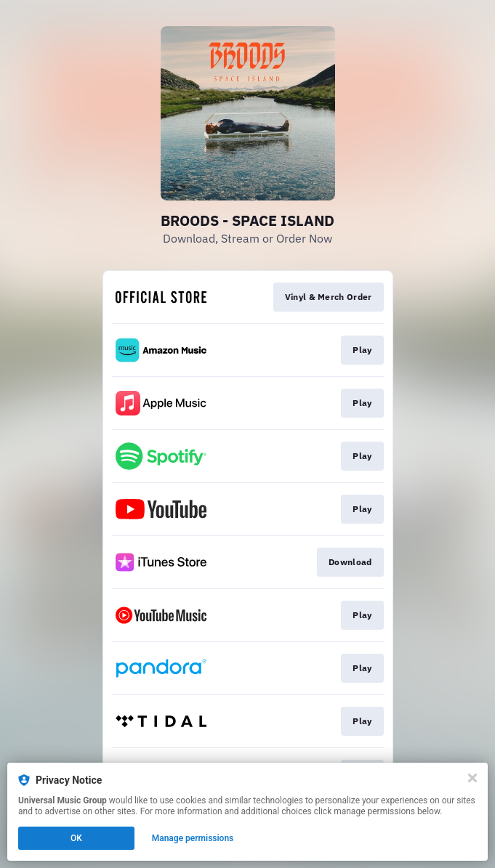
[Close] (472, 778)
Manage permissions (193, 838)
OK (76, 838)
